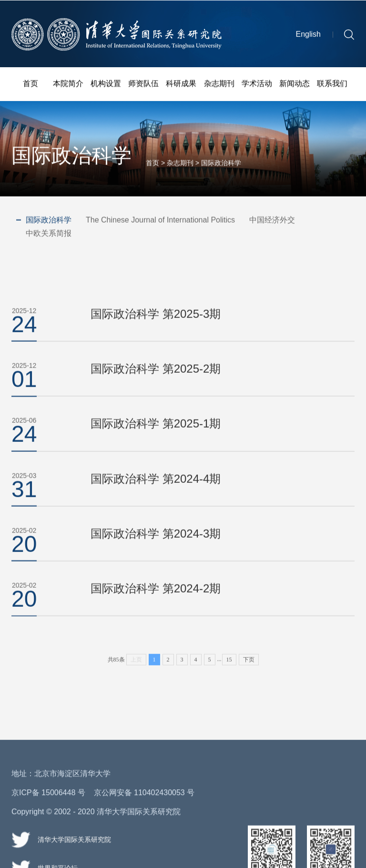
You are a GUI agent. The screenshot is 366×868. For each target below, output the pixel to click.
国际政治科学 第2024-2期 (156, 598)
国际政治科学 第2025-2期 (156, 379)
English (308, 36)
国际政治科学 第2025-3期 (156, 324)
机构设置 (106, 85)
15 (229, 676)
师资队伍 (143, 85)
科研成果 (181, 85)
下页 (249, 676)
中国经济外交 (272, 220)
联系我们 (332, 85)
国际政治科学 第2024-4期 (156, 489)
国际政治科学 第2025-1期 (156, 434)
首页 (30, 85)
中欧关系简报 (49, 234)
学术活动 (257, 85)
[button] (349, 36)
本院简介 (68, 85)
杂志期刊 (219, 85)
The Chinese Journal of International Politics (160, 220)
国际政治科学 (221, 166)
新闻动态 (295, 85)
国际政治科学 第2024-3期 (156, 544)
